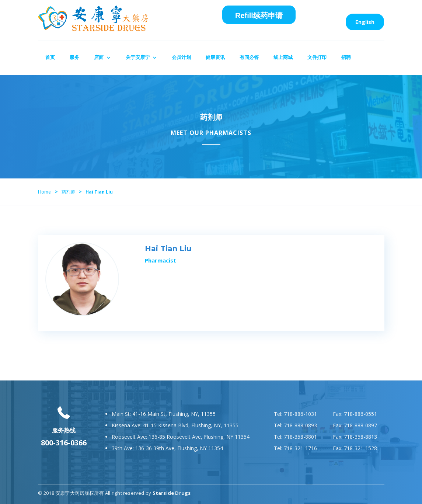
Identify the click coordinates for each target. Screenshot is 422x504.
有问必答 (249, 57)
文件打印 (317, 57)
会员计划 (181, 57)
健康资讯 (215, 57)
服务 (74, 57)
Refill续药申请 (259, 15)
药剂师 (68, 192)
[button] (102, 58)
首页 (50, 57)
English (365, 22)
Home (44, 192)
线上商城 (283, 57)
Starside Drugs (172, 493)
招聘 (346, 57)
